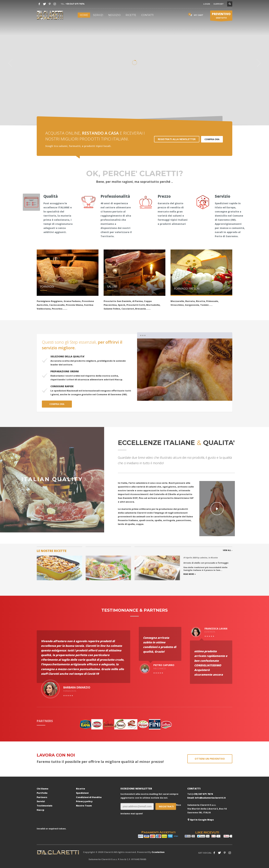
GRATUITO (221, 16)
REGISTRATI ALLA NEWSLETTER (177, 139)
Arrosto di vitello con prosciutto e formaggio (206, 563)
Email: (191, 798)
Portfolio (42, 793)
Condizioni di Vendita (89, 797)
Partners (42, 797)
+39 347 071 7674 (75, 4)
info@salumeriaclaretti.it (210, 798)
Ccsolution (158, 852)
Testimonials (45, 806)
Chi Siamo (43, 789)
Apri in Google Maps (201, 820)
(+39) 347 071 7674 (202, 794)
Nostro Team (84, 806)
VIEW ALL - (228, 550)
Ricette (81, 789)
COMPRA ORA (212, 139)
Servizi (41, 801)
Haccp (40, 810)
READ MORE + (190, 574)
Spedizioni (82, 793)
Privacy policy (84, 801)
